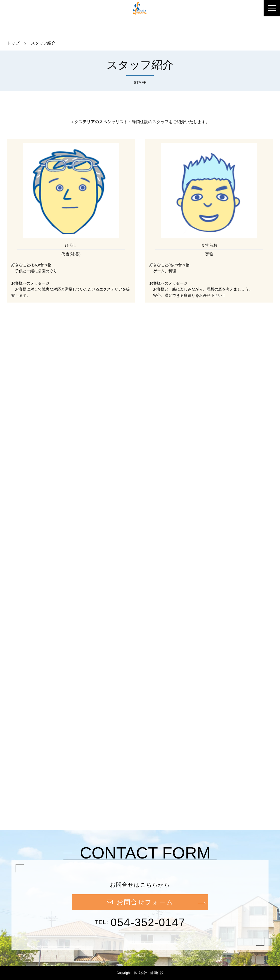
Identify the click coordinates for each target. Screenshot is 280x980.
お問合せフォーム (140, 902)
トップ (13, 43)
